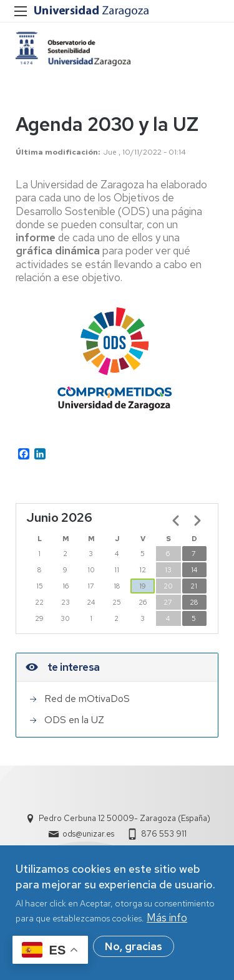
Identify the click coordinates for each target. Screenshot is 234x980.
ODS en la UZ (74, 720)
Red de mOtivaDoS (87, 699)
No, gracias (134, 950)
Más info (167, 921)
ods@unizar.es (88, 834)
